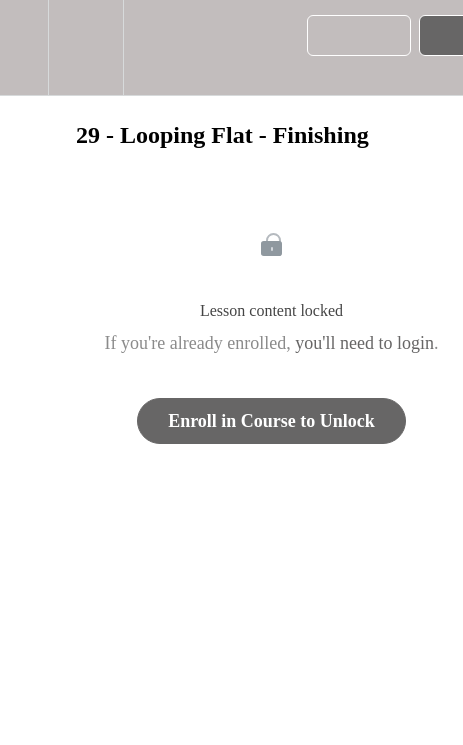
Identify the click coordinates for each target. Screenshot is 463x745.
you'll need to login (364, 343)
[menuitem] (85, 47)
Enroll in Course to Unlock (271, 421)
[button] (24, 47)
